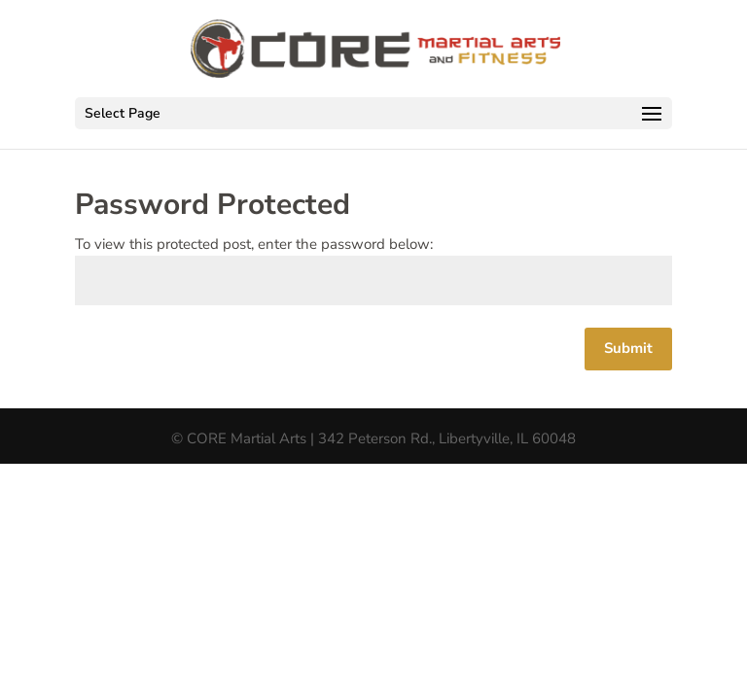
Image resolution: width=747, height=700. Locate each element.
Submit (628, 348)
